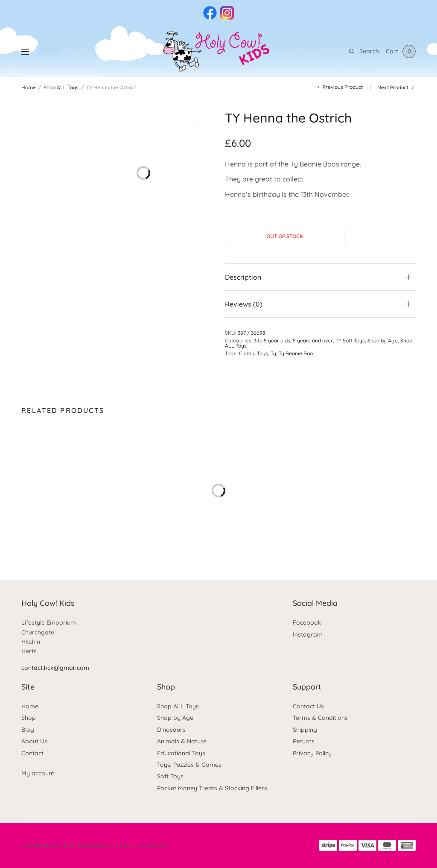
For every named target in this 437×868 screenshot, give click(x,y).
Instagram (308, 634)
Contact (32, 753)
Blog (28, 730)
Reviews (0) (244, 304)
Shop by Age (383, 340)
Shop (29, 718)
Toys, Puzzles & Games (189, 765)
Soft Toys (170, 776)
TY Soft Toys (350, 340)
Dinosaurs (171, 730)
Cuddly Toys (253, 353)
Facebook (307, 623)
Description (243, 277)
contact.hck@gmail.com (55, 668)
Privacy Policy (312, 753)
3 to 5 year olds (272, 340)
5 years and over (313, 340)
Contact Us (308, 706)
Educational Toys (181, 753)
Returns (304, 741)
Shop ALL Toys (61, 87)
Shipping (305, 730)
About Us (34, 741)
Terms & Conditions (320, 718)
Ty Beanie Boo (296, 353)
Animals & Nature (182, 741)
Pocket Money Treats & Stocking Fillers (212, 788)
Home (29, 87)
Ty (273, 353)
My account (38, 773)
